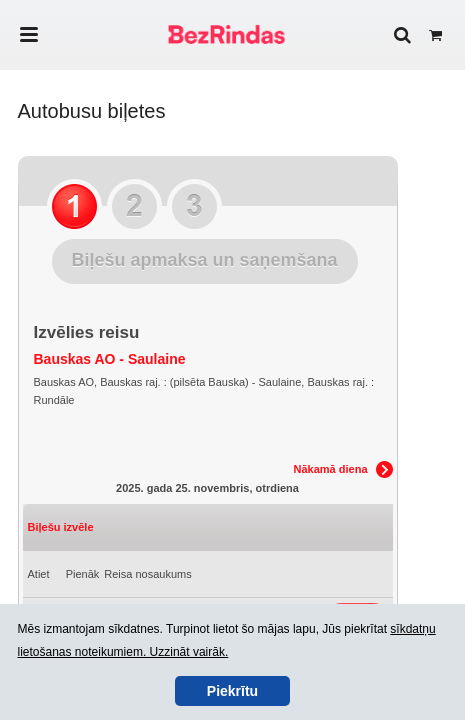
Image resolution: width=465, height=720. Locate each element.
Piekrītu (232, 691)
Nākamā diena (331, 469)
